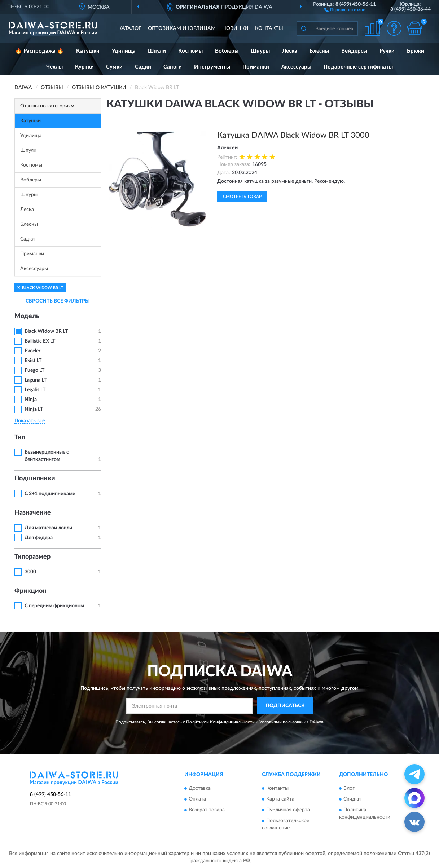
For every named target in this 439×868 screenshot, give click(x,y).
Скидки (352, 799)
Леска (290, 51)
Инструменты (212, 67)
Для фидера (39, 538)
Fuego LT (34, 370)
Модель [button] (27, 316)
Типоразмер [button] (32, 557)
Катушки (88, 51)
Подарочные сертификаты (358, 67)
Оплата (197, 799)
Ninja (31, 400)
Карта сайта (280, 799)
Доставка (200, 789)
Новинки (235, 28)
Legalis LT (35, 390)
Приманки (256, 67)
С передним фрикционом (54, 606)
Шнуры (260, 51)
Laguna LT (36, 380)
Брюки (416, 51)
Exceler (32, 351)
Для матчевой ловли (48, 528)
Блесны (319, 51)
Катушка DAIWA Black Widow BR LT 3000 (293, 135)
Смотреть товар (242, 197)
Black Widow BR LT (46, 331)
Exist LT (33, 361)
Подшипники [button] (35, 479)
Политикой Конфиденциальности (220, 722)
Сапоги (173, 67)
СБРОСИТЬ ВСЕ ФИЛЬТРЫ (58, 301)
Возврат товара (207, 810)
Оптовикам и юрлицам (182, 28)
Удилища (124, 51)
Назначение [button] (33, 513)
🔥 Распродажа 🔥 (39, 51)
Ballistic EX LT (40, 341)
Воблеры (227, 51)
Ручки (387, 51)
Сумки (114, 67)
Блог (349, 789)
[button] (345, 9)
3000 (30, 572)
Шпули (157, 51)
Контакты (269, 28)
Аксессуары (296, 67)
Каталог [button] (130, 28)
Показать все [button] (30, 421)
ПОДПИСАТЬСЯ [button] (285, 706)
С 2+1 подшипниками (50, 494)
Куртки (84, 67)
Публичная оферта (288, 810)
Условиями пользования (284, 722)
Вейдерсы (354, 51)
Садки (143, 67)
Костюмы (190, 51)
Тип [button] (20, 437)
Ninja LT (34, 409)
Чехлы (54, 67)
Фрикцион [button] (30, 591)
